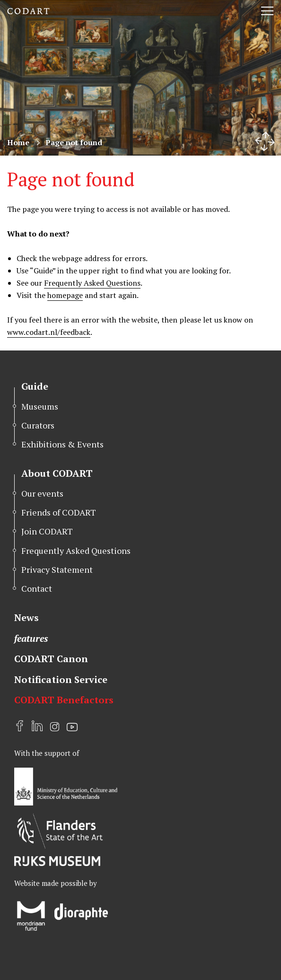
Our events (42, 493)
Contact (37, 588)
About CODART (57, 473)
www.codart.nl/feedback (49, 332)
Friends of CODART (59, 512)
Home (18, 142)
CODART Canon (51, 659)
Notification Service (61, 679)
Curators (38, 425)
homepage (65, 295)
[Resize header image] (265, 141)
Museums (40, 406)
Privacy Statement (57, 569)
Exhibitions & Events (62, 444)
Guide (35, 386)
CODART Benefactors (64, 700)
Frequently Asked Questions (92, 283)
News (26, 617)
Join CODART (47, 531)
